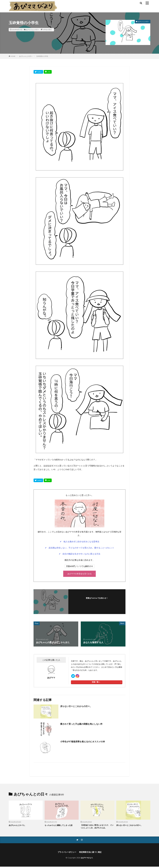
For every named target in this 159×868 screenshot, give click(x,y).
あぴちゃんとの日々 (32, 30)
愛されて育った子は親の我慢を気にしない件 (83, 725)
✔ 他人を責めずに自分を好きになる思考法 (80, 541)
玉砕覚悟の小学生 (42, 56)
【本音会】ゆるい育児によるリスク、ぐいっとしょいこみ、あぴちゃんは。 (97, 827)
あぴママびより (87, 859)
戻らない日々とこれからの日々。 (77, 707)
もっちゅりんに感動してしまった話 (60, 826)
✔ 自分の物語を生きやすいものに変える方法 (80, 554)
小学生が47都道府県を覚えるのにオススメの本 (84, 742)
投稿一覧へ (96, 683)
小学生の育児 (47, 30)
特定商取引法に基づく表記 (91, 853)
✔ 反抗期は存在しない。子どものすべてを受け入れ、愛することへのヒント (80, 548)
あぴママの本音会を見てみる (79, 574)
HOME (13, 56)
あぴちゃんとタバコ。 (18, 826)
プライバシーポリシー (66, 853)
